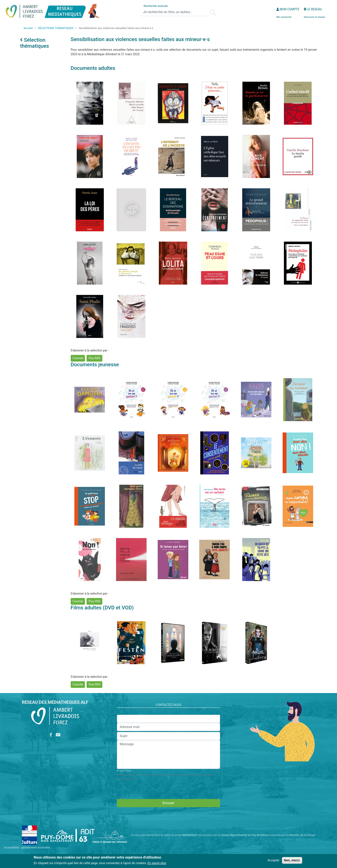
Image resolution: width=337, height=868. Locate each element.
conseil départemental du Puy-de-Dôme (244, 835)
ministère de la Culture (302, 835)
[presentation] (150, 789)
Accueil (28, 28)
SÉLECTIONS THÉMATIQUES (56, 28)
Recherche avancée (156, 6)
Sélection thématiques (34, 43)
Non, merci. (292, 860)
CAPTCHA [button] (126, 771)
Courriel (78, 358)
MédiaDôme (189, 835)
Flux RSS (94, 358)
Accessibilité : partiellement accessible (27, 848)
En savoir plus (157, 863)
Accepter (274, 860)
